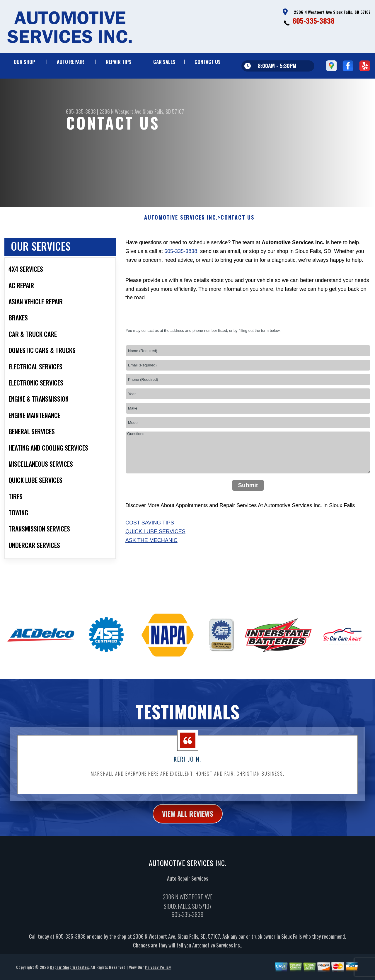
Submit (248, 505)
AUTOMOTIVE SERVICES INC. (181, 238)
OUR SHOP (24, 62)
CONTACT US (208, 62)
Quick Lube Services (155, 552)
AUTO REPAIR (70, 62)
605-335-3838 (314, 21)
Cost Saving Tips (150, 543)
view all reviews (188, 833)
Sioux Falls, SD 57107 (163, 111)
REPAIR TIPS (119, 62)
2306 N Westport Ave (120, 111)
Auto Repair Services (187, 898)
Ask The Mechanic (151, 561)
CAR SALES (164, 62)
